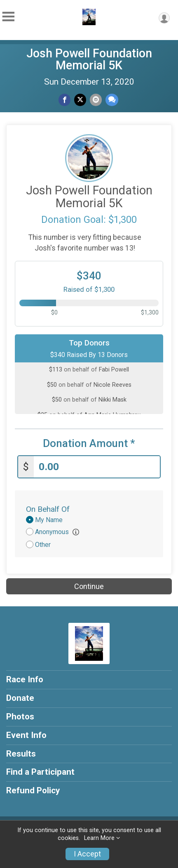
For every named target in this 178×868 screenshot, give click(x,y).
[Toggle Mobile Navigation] (8, 17)
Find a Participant (40, 772)
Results (21, 754)
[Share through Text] (112, 100)
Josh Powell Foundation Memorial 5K (89, 59)
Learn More (99, 838)
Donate (20, 698)
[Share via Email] (96, 100)
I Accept (87, 854)
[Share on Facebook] (64, 100)
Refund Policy (33, 790)
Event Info (26, 735)
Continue (89, 586)
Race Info (25, 679)
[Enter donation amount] (97, 467)
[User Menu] (164, 18)
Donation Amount (89, 443)
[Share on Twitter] (80, 100)
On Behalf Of (48, 509)
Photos (20, 717)
